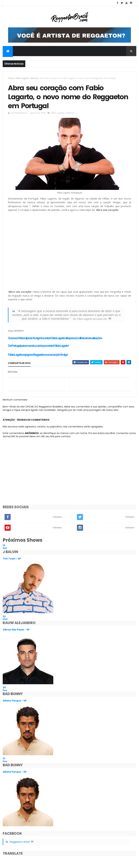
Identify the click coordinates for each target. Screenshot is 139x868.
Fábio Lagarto (22, 78)
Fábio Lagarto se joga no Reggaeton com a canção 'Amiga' (38, 355)
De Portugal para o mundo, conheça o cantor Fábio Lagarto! (38, 346)
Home (11, 78)
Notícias (34, 78)
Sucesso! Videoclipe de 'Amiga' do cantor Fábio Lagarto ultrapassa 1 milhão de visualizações (55, 338)
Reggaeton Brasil (19, 842)
